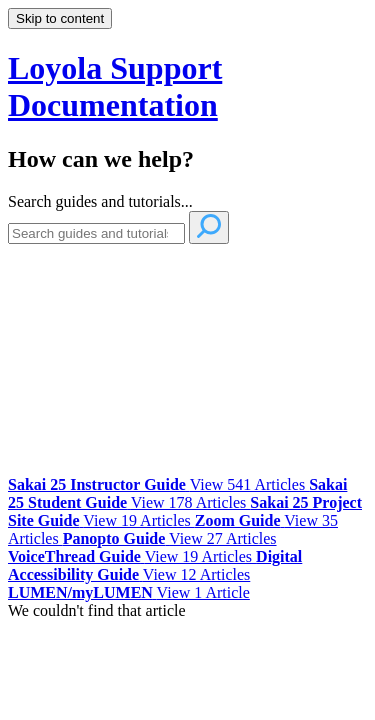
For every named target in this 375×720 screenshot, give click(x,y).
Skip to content (60, 18)
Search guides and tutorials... (100, 201)
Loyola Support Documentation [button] (115, 86)
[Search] (96, 233)
